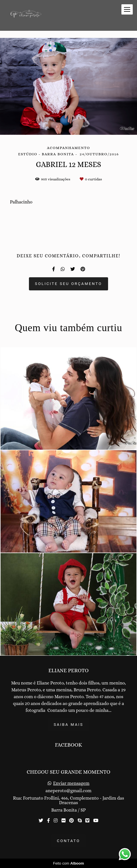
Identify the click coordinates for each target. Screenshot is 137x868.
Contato (69, 841)
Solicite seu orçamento (68, 284)
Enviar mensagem (71, 783)
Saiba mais (68, 725)
